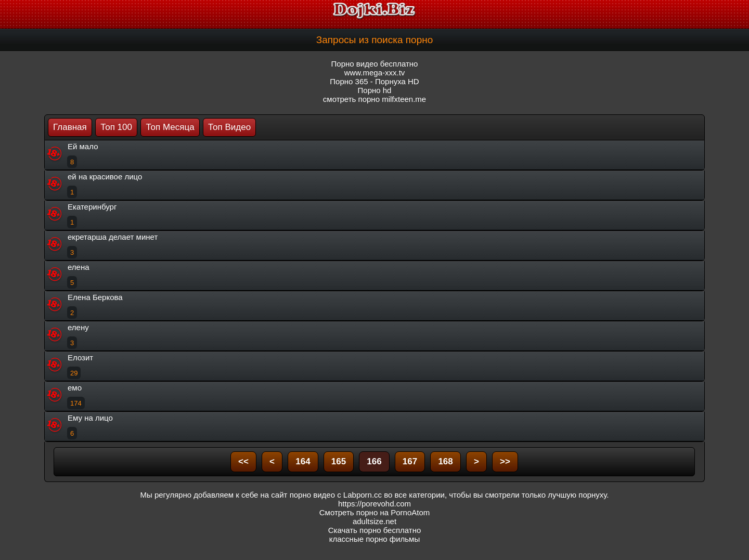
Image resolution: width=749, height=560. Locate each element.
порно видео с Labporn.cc (336, 495)
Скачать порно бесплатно (375, 530)
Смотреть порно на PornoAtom (375, 512)
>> (505, 461)
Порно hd (375, 90)
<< (243, 461)
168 (445, 461)
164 (303, 461)
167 (410, 461)
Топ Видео (229, 127)
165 (339, 461)
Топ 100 (116, 127)
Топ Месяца (170, 127)
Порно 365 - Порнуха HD (374, 81)
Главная (70, 127)
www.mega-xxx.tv (375, 73)
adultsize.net (374, 521)
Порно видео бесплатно (375, 64)
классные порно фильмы (374, 539)
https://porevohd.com (374, 504)
